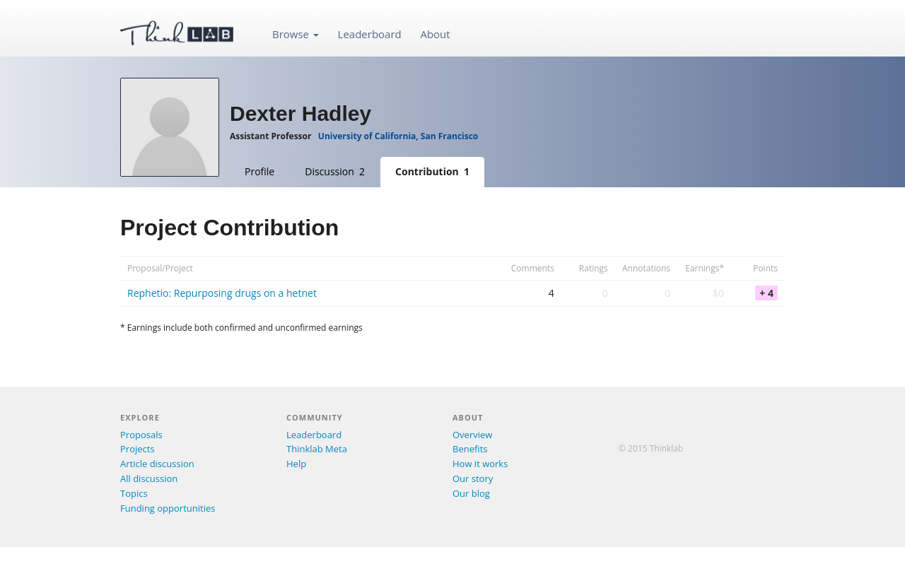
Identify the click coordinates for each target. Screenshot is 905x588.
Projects (138, 449)
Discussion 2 (335, 171)
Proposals (141, 435)
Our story (473, 478)
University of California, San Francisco (398, 136)
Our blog (471, 493)
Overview (472, 435)
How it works (480, 464)
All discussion (149, 478)
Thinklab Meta (317, 449)
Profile (259, 171)
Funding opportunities (168, 508)
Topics (134, 493)
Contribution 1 (432, 171)
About (435, 34)
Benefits (470, 449)
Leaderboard (370, 34)
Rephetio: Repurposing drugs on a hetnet (222, 293)
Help (296, 464)
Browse (296, 34)
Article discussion (157, 464)
